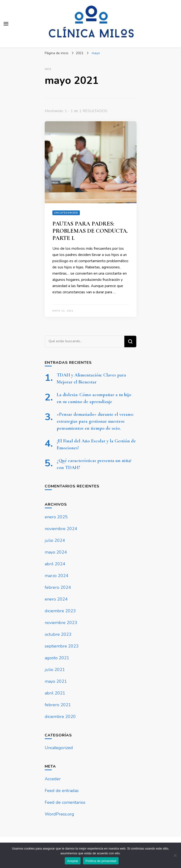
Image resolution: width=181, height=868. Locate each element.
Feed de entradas (62, 791)
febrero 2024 (58, 587)
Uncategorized (66, 213)
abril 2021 (55, 693)
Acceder (53, 779)
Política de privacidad (101, 861)
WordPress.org (59, 814)
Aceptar (73, 861)
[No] (175, 855)
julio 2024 (55, 540)
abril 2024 (55, 564)
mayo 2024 (56, 552)
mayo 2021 (56, 681)
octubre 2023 (58, 634)
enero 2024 (56, 599)
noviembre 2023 (61, 623)
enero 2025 (56, 517)
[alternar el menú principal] (6, 24)
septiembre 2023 (62, 646)
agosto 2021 (57, 658)
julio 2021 (55, 670)
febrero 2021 (58, 705)
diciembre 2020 (60, 717)
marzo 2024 (57, 576)
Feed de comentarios (65, 802)
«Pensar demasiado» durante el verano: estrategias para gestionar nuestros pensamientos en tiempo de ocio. (95, 421)
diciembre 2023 (60, 611)
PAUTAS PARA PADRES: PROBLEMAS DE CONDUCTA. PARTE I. (90, 231)
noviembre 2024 (61, 529)
